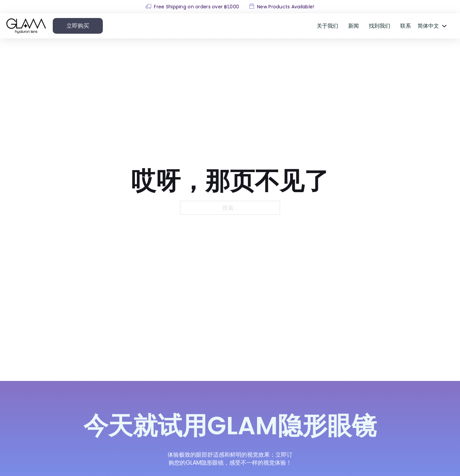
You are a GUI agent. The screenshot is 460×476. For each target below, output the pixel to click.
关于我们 (327, 26)
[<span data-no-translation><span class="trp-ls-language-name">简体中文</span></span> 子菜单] (444, 26)
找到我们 (380, 26)
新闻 (354, 26)
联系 (406, 26)
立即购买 (78, 26)
